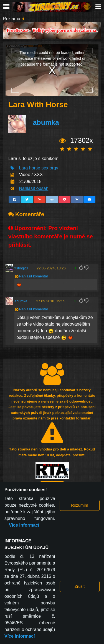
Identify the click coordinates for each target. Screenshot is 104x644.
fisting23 (21, 268)
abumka (46, 122)
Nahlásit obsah (34, 188)
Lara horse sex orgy (38, 168)
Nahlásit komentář (34, 276)
